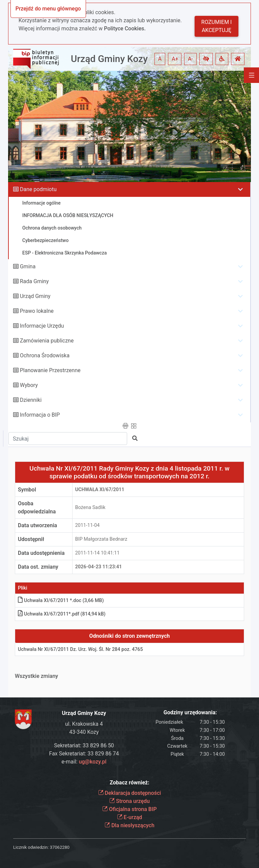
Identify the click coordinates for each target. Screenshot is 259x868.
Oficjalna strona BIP (129, 809)
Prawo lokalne (37, 311)
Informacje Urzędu (42, 326)
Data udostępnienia (41, 553)
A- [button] (190, 59)
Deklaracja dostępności (130, 793)
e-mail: (84, 762)
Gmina (28, 266)
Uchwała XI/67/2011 (100, 490)
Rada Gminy (34, 281)
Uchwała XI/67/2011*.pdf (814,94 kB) (62, 614)
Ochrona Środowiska (45, 355)
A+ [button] (175, 59)
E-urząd (130, 817)
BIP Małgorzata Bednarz (101, 539)
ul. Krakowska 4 (84, 724)
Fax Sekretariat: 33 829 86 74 (84, 754)
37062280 (60, 847)
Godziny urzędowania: (190, 712)
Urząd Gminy (35, 296)
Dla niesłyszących (129, 825)
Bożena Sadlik (90, 507)
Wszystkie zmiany (36, 676)
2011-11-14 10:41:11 (97, 553)
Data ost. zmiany (38, 567)
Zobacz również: (129, 783)
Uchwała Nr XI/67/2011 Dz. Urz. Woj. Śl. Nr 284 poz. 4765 (80, 649)
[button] (206, 59)
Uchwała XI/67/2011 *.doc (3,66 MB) (61, 601)
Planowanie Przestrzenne (50, 370)
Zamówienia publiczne (47, 341)
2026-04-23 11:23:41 (99, 567)
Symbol (27, 490)
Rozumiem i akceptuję (217, 26)
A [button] (160, 59)
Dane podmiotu (38, 189)
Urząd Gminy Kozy (109, 59)
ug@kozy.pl (93, 762)
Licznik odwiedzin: (31, 847)
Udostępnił (31, 539)
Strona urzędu (129, 801)
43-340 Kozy (84, 732)
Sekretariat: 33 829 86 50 (84, 745)
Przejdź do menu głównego (48, 9)
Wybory (29, 385)
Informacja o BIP (40, 415)
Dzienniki (31, 400)
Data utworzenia (37, 525)
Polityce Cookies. (125, 28)
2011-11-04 (88, 525)
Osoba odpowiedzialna (37, 507)
